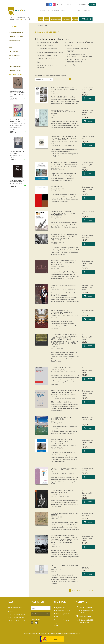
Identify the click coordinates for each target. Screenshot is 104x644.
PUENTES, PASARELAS (45, 45)
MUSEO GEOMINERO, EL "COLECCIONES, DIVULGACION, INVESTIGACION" (62, 312)
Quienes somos (60, 608)
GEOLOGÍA (71, 65)
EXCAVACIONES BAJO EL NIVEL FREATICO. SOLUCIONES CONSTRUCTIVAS (62, 441)
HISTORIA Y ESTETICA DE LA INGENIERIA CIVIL (61, 418)
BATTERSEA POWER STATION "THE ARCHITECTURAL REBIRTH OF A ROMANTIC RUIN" (63, 262)
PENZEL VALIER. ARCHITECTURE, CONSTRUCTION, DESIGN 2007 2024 (64, 88)
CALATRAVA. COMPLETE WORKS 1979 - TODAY (65, 566)
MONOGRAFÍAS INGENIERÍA (48, 42)
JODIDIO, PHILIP (55, 569)
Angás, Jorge (67, 166)
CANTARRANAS (56, 187)
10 (92, 79)
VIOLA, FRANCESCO (56, 517)
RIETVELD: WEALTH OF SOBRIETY (17, 152)
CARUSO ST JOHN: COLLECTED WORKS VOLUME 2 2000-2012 (17, 93)
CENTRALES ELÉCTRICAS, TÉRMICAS (80, 42)
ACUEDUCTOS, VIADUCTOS (47, 55)
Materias (58, 617)
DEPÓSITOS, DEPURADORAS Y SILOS (50, 52)
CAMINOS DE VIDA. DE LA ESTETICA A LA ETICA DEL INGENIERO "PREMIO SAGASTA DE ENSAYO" (64, 138)
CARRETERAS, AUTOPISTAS (47, 49)
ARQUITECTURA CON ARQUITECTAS (17, 120)
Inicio (36, 26)
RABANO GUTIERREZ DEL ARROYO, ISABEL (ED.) (64, 316)
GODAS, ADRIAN (55, 217)
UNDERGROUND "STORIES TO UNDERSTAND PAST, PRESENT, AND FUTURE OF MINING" (63, 213)
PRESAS (70, 45)
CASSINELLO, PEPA (56, 494)
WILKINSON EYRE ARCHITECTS (59, 266)
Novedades (66, 19)
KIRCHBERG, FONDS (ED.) (58, 242)
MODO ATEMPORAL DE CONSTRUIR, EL (17, 181)
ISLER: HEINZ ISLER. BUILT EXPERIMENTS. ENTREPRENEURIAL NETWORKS (63, 112)
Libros (41, 19)
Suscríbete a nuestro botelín (40, 614)
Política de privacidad (62, 614)
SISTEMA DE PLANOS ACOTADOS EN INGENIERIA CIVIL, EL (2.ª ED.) (64, 469)
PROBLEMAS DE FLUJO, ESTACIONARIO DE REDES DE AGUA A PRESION (65, 392)
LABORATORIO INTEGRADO (61, 368)
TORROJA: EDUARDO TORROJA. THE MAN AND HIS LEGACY (64, 491)
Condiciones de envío (62, 611)
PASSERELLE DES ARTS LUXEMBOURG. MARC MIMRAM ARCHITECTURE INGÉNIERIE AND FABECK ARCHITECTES (64, 237)
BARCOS (40, 62)
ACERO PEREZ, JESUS (57, 166)
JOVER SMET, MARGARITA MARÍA (60, 395)
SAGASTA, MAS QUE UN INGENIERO (63, 285)
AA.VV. (52, 91)
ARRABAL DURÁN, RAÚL (57, 370)
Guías (47, 19)
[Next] (95, 79)
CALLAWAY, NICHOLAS (57, 189)
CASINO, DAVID (55, 347)
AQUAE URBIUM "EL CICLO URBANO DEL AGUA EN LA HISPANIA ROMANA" (64, 163)
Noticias (75, 19)
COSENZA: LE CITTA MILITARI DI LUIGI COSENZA (64, 514)
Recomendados (56, 19)
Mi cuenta (58, 626)
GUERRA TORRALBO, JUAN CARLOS (61, 445)
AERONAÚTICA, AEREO (46, 59)
